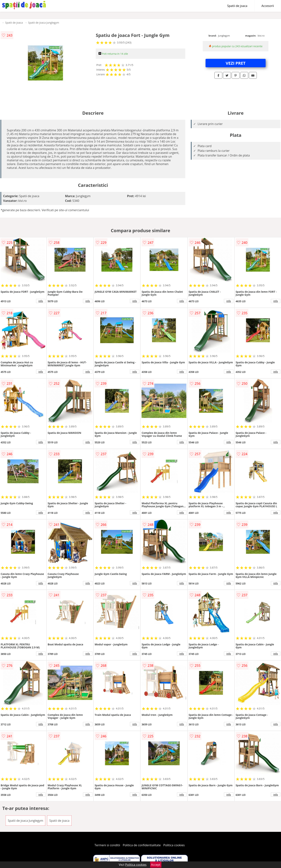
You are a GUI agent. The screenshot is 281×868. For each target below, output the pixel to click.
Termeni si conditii (107, 845)
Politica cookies (174, 845)
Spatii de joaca (237, 6)
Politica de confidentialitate (142, 845)
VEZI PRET (236, 63)
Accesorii (268, 6)
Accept (156, 865)
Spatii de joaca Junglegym (44, 23)
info (41, 301)
